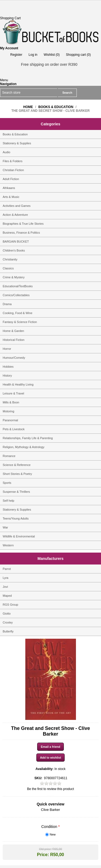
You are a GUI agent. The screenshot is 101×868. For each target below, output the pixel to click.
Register (16, 55)
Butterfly (8, 631)
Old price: (45, 849)
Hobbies (8, 367)
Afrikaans (9, 188)
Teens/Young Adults (16, 518)
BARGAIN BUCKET (16, 242)
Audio (6, 152)
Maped (7, 596)
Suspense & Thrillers (16, 492)
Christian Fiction (13, 170)
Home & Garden (13, 331)
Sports (7, 483)
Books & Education (15, 134)
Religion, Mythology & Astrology (24, 447)
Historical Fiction (14, 340)
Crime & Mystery (14, 277)
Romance (9, 456)
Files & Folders (13, 161)
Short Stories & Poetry (17, 474)
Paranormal (10, 420)
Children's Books (14, 250)
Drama (7, 304)
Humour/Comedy (14, 358)
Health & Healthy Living (18, 384)
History (7, 376)
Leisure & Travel (13, 393)
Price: (43, 855)
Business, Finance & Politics (21, 233)
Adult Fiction (11, 179)
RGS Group (10, 605)
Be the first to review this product (50, 789)
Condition (50, 827)
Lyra (6, 578)
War (5, 527)
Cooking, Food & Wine (18, 313)
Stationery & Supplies (17, 143)
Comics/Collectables (16, 295)
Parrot (7, 569)
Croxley (8, 622)
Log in (33, 55)
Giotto (7, 614)
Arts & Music (11, 197)
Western (8, 545)
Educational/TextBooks (18, 286)
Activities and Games (17, 206)
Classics (8, 268)
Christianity (10, 259)
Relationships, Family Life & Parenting (28, 438)
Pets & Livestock (14, 429)
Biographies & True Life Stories (23, 224)
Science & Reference (17, 465)
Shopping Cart (10, 18)
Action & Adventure (15, 215)
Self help (8, 501)
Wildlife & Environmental (19, 536)
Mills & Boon (11, 402)
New (53, 834)
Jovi (5, 587)
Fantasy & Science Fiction (20, 322)
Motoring (8, 411)
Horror (7, 349)
